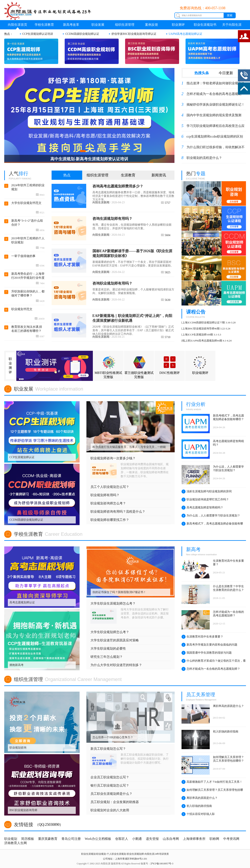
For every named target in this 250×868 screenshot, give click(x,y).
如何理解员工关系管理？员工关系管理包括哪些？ (212, 791)
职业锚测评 (200, 365)
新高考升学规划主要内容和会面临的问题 (209, 645)
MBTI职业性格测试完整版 (108, 367)
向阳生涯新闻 (101, 202)
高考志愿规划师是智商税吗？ (202, 508)
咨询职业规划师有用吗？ (112, 283)
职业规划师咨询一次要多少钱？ (113, 458)
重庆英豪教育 (48, 839)
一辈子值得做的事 (23, 256)
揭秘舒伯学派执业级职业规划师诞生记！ (216, 104)
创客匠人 (122, 839)
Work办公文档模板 (98, 839)
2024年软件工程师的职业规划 (28, 187)
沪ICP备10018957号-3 (162, 864)
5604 (166, 235)
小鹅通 (137, 839)
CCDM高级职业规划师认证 (82, 34)
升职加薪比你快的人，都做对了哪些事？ (28, 293)
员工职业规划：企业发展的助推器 (115, 802)
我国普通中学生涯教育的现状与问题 (207, 653)
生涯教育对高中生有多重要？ (202, 637)
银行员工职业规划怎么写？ (110, 785)
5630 (166, 300)
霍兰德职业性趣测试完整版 (139, 367)
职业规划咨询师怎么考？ (108, 503)
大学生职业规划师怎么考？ (110, 632)
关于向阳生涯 (232, 25)
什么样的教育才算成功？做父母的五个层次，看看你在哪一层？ (214, 662)
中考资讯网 (231, 839)
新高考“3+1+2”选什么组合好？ (27, 223)
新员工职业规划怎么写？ (108, 749)
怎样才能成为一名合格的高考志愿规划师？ (211, 669)
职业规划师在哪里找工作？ (110, 520)
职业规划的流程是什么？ (204, 158)
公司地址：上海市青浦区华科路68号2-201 (125, 859)
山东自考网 (171, 839)
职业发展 (98, 25)
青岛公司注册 (71, 839)
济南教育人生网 (16, 843)
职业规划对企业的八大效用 (110, 810)
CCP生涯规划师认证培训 (38, 34)
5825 (166, 272)
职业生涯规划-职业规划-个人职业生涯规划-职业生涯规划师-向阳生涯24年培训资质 (125, 854)
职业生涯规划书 (205, 25)
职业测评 (178, 25)
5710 (166, 337)
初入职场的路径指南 (197, 806)
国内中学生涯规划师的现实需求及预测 (214, 115)
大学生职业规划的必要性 (108, 648)
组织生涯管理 (125, 25)
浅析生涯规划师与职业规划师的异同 (207, 492)
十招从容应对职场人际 (198, 814)
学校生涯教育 (44, 25)
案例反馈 (151, 25)
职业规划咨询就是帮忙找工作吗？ (205, 500)
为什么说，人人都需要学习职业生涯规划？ (211, 516)
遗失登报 (152, 839)
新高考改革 (71, 25)
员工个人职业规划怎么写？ (110, 487)
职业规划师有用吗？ (105, 495)
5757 (166, 203)
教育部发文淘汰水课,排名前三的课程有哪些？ (27, 329)
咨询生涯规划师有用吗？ (112, 219)
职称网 (214, 839)
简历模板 (28, 839)
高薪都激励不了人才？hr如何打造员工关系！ (212, 782)
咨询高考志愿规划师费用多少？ (118, 186)
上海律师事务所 (194, 839)
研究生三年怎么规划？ (107, 657)
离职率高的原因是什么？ (200, 798)
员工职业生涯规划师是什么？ (111, 794)
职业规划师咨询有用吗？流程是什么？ (118, 512)
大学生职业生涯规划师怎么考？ (113, 603)
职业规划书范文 (22, 309)
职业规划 (11, 839)
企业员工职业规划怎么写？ (110, 777)
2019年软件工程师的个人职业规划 (28, 240)
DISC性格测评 (169, 365)
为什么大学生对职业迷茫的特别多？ (116, 665)
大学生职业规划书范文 (26, 203)
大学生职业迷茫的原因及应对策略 (115, 640)
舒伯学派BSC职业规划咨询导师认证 (134, 34)
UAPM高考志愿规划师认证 (185, 34)
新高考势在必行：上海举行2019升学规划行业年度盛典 (28, 276)
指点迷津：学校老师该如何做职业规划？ (216, 83)
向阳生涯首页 (18, 25)
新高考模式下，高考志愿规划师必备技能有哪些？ (212, 525)
